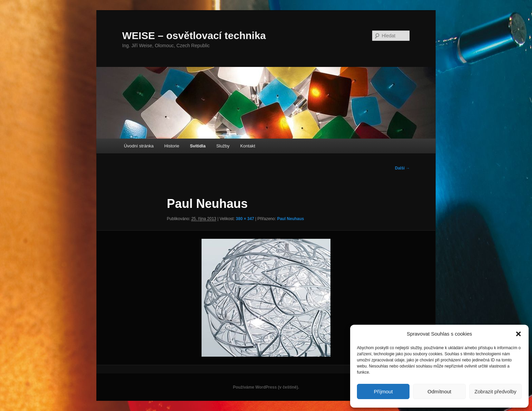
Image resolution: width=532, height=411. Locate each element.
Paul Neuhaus (291, 219)
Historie (172, 146)
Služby (223, 146)
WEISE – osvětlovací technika (194, 35)
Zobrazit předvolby (496, 391)
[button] (518, 334)
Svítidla (198, 146)
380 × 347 (245, 219)
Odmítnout (439, 391)
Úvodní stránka (139, 146)
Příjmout (383, 391)
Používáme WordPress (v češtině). (266, 387)
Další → (402, 168)
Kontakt (248, 146)
